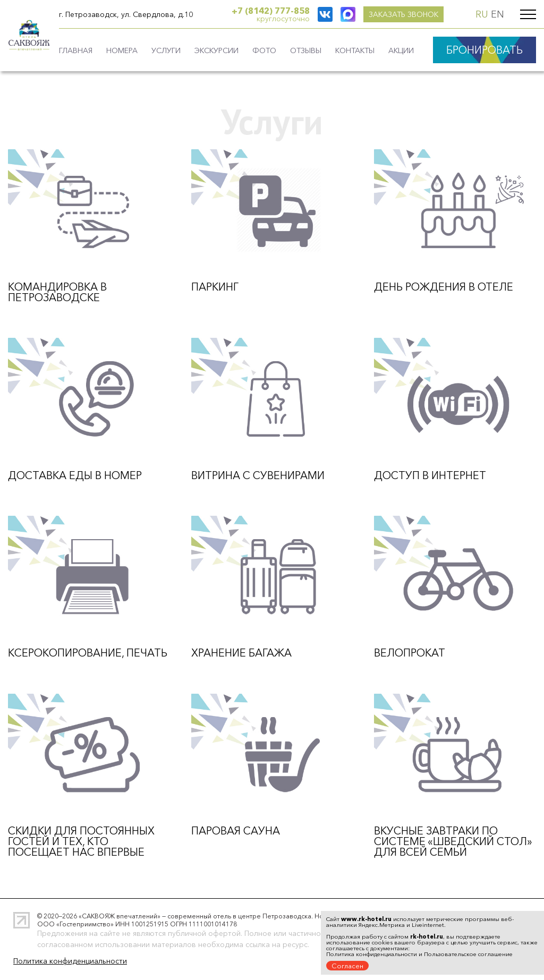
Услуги (166, 50)
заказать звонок (358, 14)
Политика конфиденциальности (70, 961)
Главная (76, 50)
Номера (122, 50)
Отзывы (306, 50)
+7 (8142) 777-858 (271, 11)
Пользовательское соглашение (468, 954)
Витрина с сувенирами (258, 475)
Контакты (355, 50)
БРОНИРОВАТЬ (484, 50)
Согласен (347, 966)
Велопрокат (410, 653)
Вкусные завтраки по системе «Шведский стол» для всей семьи (453, 841)
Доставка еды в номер (75, 475)
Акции (401, 50)
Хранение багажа (241, 653)
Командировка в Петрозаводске (57, 292)
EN (498, 14)
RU (482, 14)
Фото (264, 50)
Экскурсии (216, 50)
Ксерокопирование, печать (88, 653)
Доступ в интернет (430, 475)
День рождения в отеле (444, 287)
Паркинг (215, 287)
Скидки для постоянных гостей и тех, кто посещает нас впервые (81, 841)
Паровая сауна (236, 831)
